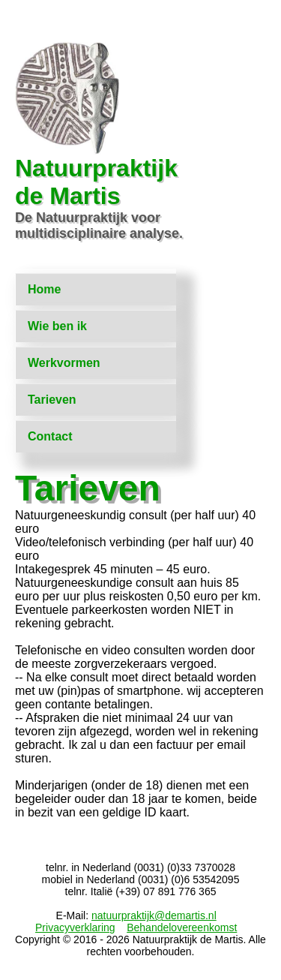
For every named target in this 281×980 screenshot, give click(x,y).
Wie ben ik (57, 326)
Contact (50, 436)
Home (44, 289)
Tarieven (52, 400)
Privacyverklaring (75, 927)
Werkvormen (64, 363)
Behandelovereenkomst (182, 927)
